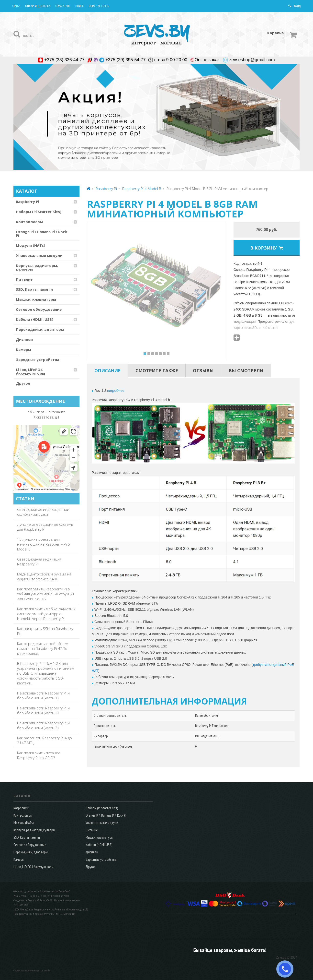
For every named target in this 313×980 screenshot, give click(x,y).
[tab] (107, 370)
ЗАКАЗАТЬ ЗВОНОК (287, 969)
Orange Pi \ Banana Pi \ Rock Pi (41, 233)
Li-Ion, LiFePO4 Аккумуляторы (30, 371)
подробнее (116, 391)
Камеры (23, 349)
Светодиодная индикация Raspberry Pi (39, 562)
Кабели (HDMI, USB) (35, 319)
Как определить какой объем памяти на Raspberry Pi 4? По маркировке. (43, 648)
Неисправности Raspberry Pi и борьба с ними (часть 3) (43, 725)
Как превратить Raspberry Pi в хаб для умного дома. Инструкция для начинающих (46, 594)
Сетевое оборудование (39, 309)
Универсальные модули (39, 255)
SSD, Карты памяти (34, 289)
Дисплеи (24, 339)
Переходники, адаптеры (40, 329)
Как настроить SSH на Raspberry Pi (45, 631)
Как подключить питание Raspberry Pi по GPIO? (39, 755)
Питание (24, 279)
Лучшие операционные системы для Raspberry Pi (45, 527)
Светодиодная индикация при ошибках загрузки (43, 512)
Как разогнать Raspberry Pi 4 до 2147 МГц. (45, 740)
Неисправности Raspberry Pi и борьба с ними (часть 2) (43, 710)
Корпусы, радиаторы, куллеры (37, 267)
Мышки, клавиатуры (36, 299)
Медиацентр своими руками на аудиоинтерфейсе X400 (44, 576)
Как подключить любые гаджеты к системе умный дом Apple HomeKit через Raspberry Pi (46, 614)
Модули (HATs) (31, 245)
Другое (23, 383)
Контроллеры (29, 222)
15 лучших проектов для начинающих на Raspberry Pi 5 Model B (44, 544)
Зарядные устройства (38, 359)
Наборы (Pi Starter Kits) (39, 212)
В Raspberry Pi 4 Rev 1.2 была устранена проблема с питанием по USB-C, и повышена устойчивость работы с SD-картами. (46, 673)
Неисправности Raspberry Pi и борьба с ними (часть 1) (43, 695)
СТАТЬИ (25, 499)
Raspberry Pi (28, 202)
